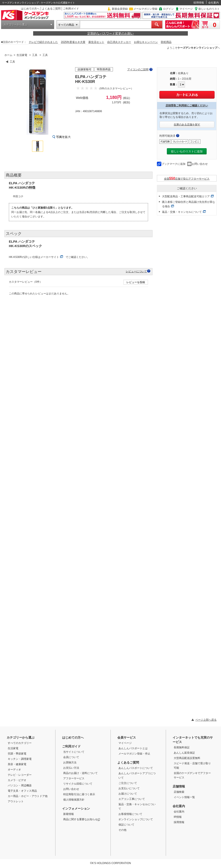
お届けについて (128, 794)
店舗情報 (179, 786)
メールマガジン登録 (145, 9)
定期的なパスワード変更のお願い (110, 33)
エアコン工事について (132, 799)
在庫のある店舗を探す (187, 125)
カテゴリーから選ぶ (15, 25)
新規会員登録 (120, 9)
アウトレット (16, 801)
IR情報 (178, 817)
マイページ (186, 9)
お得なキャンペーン (146, 42)
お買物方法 (70, 762)
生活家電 (22, 55)
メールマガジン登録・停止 (134, 754)
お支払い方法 (71, 768)
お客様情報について (130, 814)
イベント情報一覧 (184, 797)
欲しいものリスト (209, 9)
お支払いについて (129, 788)
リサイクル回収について (78, 784)
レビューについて (136, 271)
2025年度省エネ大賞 (73, 42)
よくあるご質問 (51, 9)
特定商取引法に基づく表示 (79, 794)
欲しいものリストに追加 (187, 151)
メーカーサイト (50, 257)
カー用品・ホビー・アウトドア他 (28, 796)
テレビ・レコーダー (20, 775)
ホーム (8, 55)
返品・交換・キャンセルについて (182, 212)
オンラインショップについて (136, 819)
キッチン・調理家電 (20, 759)
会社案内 (213, 3)
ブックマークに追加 (173, 164)
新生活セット (96, 42)
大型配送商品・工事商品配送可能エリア (186, 196)
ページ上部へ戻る (206, 720)
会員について (71, 757)
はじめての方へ (30, 9)
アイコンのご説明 (138, 69)
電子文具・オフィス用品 (22, 791)
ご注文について (128, 783)
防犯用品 (166, 42)
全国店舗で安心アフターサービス (187, 178)
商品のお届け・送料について (80, 773)
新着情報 (69, 814)
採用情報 (199, 3)
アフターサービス (74, 778)
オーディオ (14, 770)
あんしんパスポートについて (136, 768)
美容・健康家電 (17, 764)
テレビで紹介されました (43, 42)
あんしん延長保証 (184, 753)
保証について (126, 825)
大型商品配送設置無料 (187, 758)
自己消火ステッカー (119, 42)
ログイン (168, 9)
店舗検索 (179, 792)
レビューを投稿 (136, 282)
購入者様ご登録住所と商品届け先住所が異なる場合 (189, 204)
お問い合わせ (200, 164)
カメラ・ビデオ (17, 780)
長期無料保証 (182, 747)
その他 (122, 830)
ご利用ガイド (71, 9)
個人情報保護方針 (74, 800)
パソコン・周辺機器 (20, 785)
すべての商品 (66, 25)
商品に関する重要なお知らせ (82, 819)
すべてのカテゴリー (20, 743)
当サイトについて (74, 752)
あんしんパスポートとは (133, 748)
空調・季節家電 (17, 754)
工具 (35, 55)
